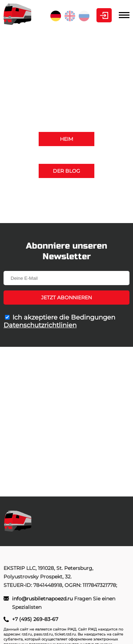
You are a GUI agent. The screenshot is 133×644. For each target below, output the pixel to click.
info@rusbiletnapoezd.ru (89, 208)
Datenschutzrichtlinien (40, 325)
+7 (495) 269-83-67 (66, 199)
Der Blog (66, 171)
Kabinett (104, 15)
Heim (66, 139)
